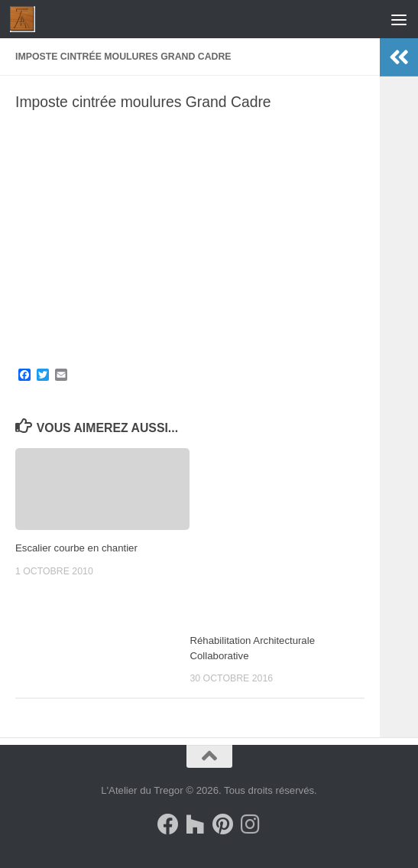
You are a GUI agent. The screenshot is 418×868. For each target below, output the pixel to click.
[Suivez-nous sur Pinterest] (223, 824)
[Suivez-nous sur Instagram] (251, 824)
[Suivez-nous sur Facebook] (168, 824)
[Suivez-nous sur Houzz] (196, 824)
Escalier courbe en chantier (76, 548)
